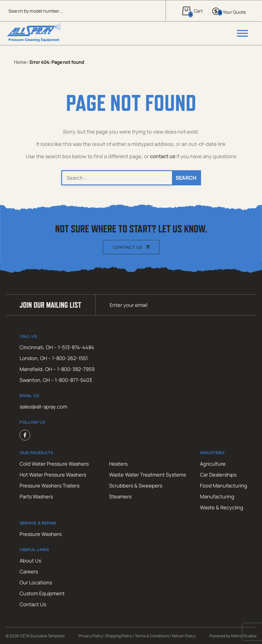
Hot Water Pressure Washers (53, 475)
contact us (163, 156)
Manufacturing (217, 496)
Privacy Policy (91, 636)
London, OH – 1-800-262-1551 (54, 358)
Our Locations (36, 582)
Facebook (25, 435)
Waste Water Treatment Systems (147, 475)
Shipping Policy (119, 636)
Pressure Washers (41, 534)
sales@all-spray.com (43, 407)
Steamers (120, 496)
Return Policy (184, 636)
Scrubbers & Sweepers (136, 486)
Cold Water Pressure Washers (54, 464)
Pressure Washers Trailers (49, 486)
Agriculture (213, 464)
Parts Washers (36, 496)
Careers (29, 571)
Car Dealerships (218, 475)
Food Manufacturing (224, 486)
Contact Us (128, 247)
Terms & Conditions (152, 636)
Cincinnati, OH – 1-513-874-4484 (57, 347)
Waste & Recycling (222, 507)
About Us (30, 561)
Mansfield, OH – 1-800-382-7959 (57, 369)
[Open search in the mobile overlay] (83, 11)
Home (20, 62)
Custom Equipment (42, 593)
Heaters (118, 464)
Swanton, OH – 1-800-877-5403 (56, 380)
